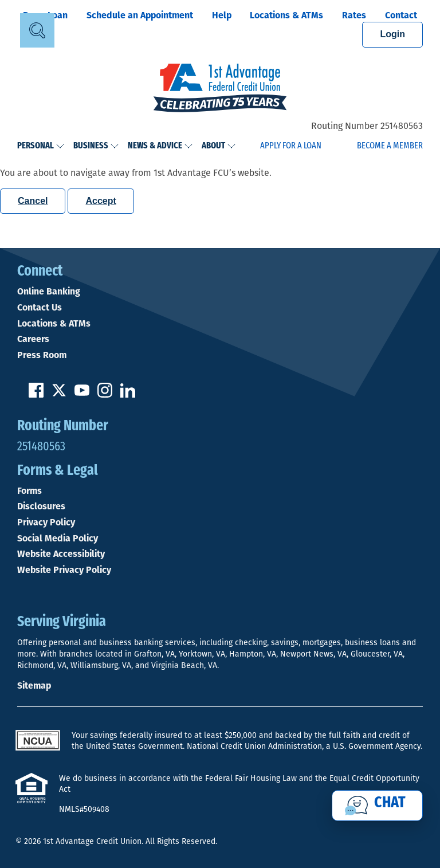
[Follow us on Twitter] (59, 394)
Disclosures (41, 506)
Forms (30, 491)
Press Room (42, 355)
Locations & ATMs (286, 15)
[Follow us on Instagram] (105, 394)
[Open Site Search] (37, 30)
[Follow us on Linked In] (128, 394)
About (219, 146)
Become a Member (390, 146)
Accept (101, 201)
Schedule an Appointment (140, 15)
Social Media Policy (58, 539)
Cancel (33, 201)
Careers (33, 339)
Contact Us (40, 308)
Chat (390, 803)
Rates (354, 15)
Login (392, 34)
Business (96, 146)
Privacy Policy (46, 523)
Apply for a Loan (291, 146)
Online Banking (49, 292)
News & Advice (160, 146)
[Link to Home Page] (220, 89)
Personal (41, 146)
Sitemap (34, 686)
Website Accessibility (61, 554)
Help (222, 15)
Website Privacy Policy (64, 570)
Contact (401, 15)
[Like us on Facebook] (36, 394)
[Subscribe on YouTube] (82, 394)
